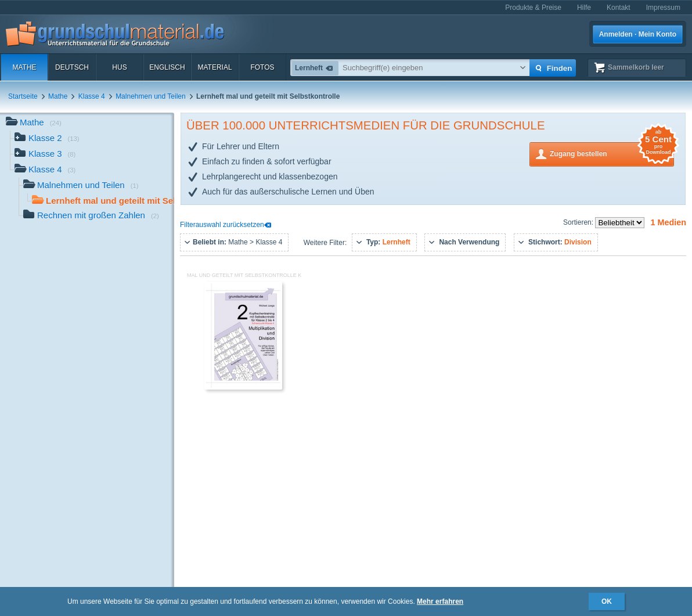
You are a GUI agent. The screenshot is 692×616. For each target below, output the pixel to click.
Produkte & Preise (533, 8)
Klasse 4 (92, 96)
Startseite (23, 96)
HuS (119, 67)
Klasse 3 (45, 155)
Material (215, 67)
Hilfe (584, 8)
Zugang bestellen (612, 153)
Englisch (167, 67)
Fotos (262, 67)
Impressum (663, 8)
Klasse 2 (47, 139)
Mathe (24, 67)
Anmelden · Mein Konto (638, 34)
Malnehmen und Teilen (151, 96)
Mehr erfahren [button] (440, 601)
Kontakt (619, 8)
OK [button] (607, 601)
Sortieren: (579, 222)
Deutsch (72, 67)
